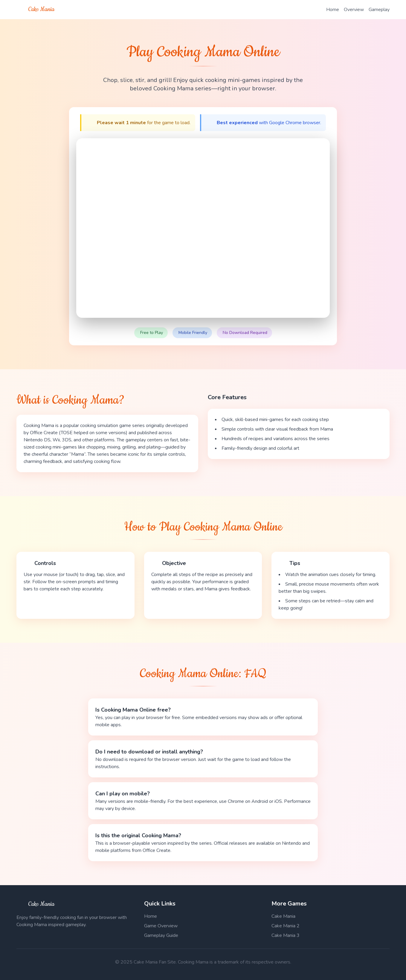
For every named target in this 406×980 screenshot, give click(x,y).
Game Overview (161, 926)
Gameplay (379, 10)
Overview (354, 10)
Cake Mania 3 (286, 935)
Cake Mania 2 (286, 926)
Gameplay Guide (161, 935)
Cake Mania (283, 916)
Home (333, 10)
